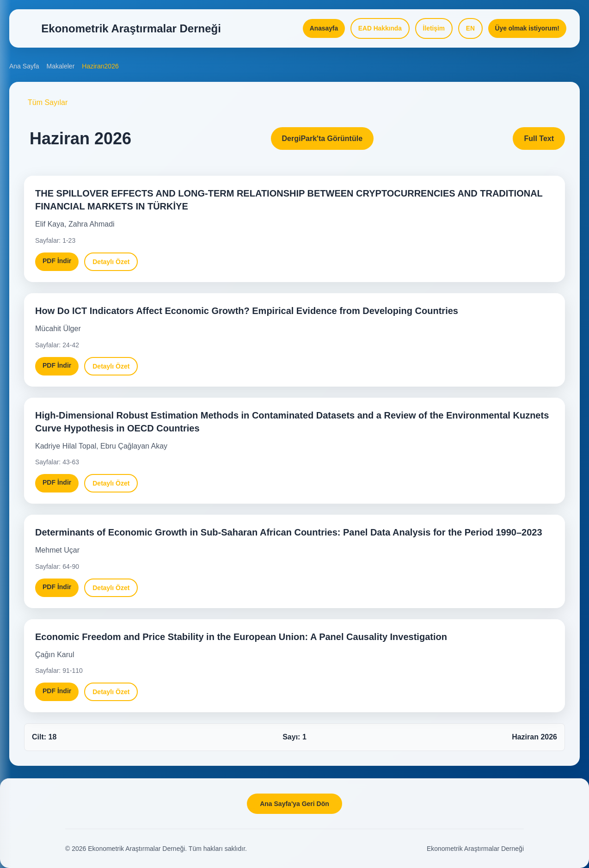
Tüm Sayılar (48, 106)
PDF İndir (57, 264)
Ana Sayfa (24, 69)
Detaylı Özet (111, 265)
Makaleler (61, 69)
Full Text (539, 142)
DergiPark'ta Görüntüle (322, 142)
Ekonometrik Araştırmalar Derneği (475, 849)
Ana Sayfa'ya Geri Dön (294, 804)
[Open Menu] (28, 30)
